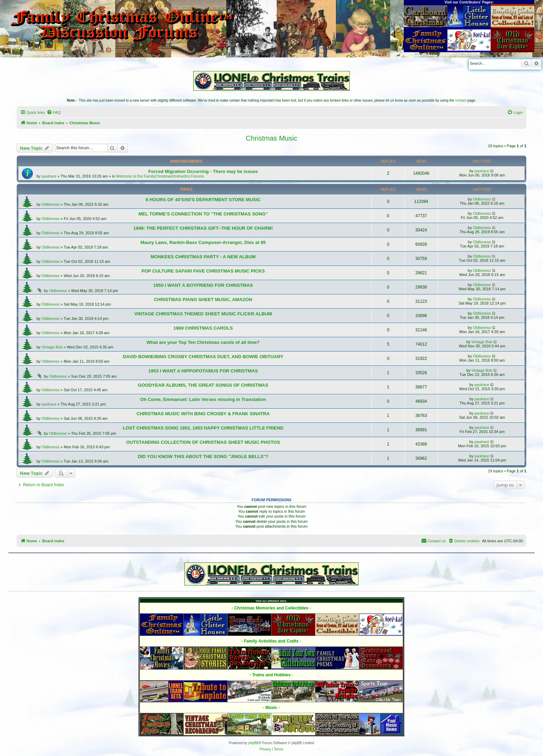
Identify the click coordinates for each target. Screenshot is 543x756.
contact (461, 100)
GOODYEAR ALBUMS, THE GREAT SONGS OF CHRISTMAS (203, 385)
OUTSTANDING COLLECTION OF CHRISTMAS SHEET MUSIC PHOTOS (203, 442)
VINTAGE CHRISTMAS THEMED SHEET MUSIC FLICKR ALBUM (203, 314)
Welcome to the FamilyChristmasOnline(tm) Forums (160, 176)
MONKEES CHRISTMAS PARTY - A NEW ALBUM (203, 257)
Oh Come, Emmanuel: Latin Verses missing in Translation (203, 399)
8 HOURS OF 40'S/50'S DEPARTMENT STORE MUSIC (203, 200)
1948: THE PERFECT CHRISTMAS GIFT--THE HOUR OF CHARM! (203, 228)
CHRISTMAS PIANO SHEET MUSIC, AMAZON (203, 300)
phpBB (253, 743)
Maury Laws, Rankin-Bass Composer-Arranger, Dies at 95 (203, 242)
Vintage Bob (52, 347)
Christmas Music (271, 138)
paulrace (49, 176)
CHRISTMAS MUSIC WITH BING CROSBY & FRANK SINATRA (203, 414)
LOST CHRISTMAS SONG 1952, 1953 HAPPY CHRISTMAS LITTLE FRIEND (203, 428)
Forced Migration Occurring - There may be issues (203, 171)
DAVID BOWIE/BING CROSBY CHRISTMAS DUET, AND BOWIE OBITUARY (203, 357)
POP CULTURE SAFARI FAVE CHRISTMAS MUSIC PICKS (203, 271)
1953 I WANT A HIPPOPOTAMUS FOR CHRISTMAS (203, 371)
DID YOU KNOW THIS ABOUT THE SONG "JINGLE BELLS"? (203, 456)
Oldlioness (51, 204)
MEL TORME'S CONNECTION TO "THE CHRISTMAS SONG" (203, 214)
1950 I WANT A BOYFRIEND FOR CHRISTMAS (203, 285)
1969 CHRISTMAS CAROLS (203, 328)
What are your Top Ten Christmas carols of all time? (203, 342)
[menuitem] (54, 112)
